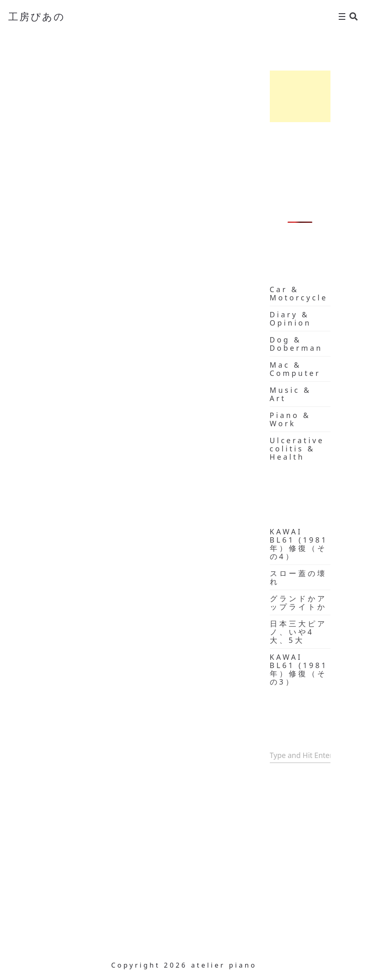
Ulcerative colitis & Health (297, 449)
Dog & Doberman (296, 344)
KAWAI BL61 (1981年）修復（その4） (299, 544)
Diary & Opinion (291, 319)
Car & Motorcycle (299, 293)
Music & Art (291, 394)
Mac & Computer (295, 369)
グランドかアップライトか (298, 602)
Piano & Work (290, 419)
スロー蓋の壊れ (298, 577)
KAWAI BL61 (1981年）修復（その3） (299, 669)
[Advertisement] (300, 96)
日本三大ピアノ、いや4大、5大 (298, 632)
